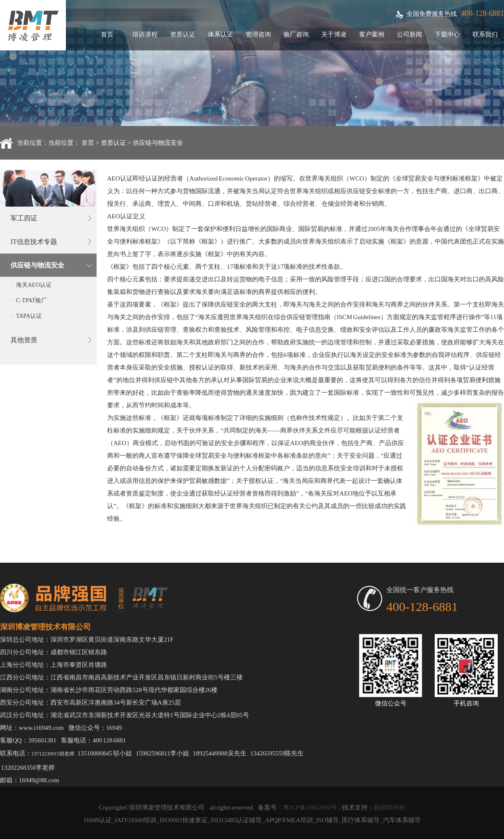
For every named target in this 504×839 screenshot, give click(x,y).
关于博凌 (334, 34)
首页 (107, 34)
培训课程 (145, 34)
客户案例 (372, 34)
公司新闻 (409, 34)
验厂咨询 (296, 34)
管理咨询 (258, 34)
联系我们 (485, 34)
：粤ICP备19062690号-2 (310, 808)
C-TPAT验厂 (31, 300)
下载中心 (447, 34)
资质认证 (183, 34)
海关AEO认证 (34, 285)
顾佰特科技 (390, 808)
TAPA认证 (29, 316)
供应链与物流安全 (158, 143)
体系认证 (220, 34)
